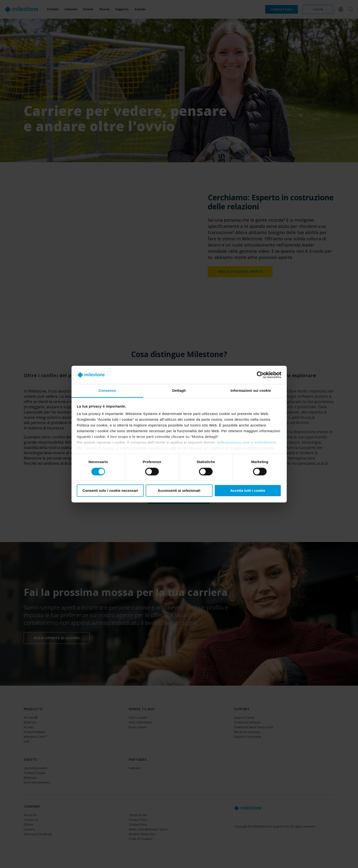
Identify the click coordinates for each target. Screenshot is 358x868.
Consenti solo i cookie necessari (110, 491)
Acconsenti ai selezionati (179, 491)
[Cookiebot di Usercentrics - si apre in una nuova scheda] (260, 375)
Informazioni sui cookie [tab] (251, 391)
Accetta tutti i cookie (248, 491)
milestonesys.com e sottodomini (247, 443)
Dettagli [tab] (179, 391)
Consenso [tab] (107, 391)
